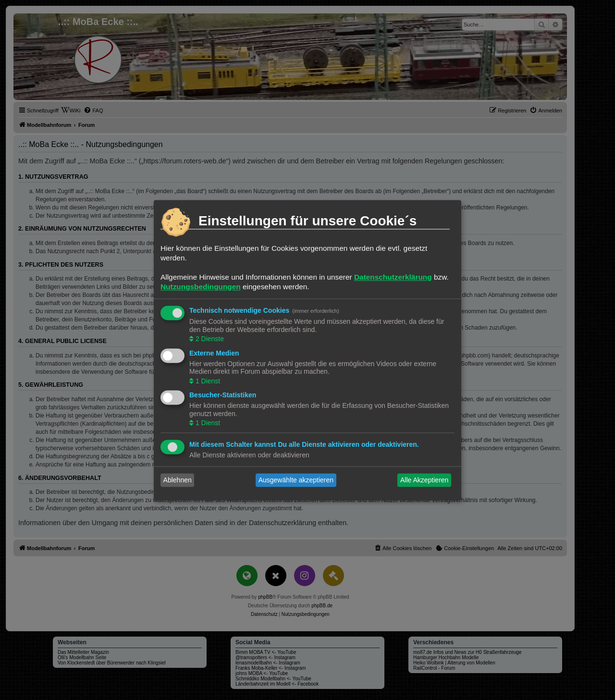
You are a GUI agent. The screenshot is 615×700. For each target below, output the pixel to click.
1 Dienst (207, 381)
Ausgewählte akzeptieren (296, 480)
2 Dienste (209, 339)
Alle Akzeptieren (424, 480)
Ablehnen (178, 480)
